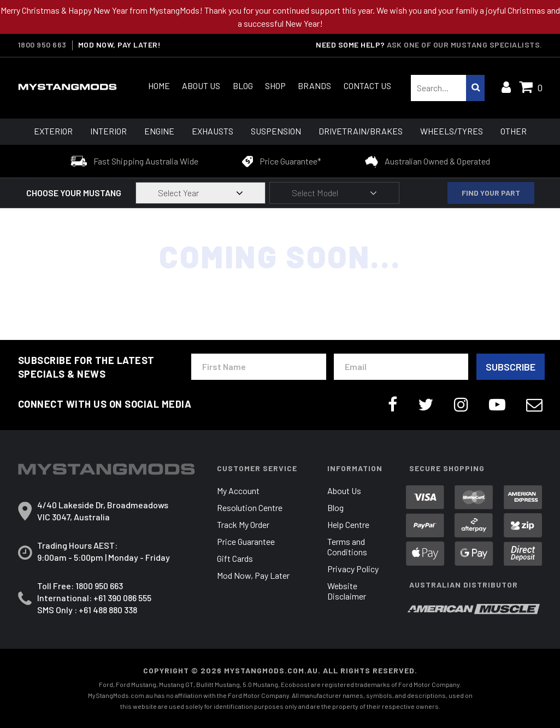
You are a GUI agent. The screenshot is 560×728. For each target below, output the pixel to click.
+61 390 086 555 (122, 598)
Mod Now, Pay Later (253, 575)
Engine (159, 131)
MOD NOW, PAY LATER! (120, 45)
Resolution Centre (250, 507)
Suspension (276, 131)
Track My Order (243, 524)
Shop (275, 86)
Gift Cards (235, 558)
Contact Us (367, 86)
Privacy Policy (353, 569)
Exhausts (213, 131)
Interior (108, 131)
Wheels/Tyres (452, 131)
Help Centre (348, 524)
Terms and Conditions (347, 547)
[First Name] (259, 367)
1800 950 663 (42, 45)
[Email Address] (401, 367)
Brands (314, 86)
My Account (238, 491)
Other (514, 131)
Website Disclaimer (347, 591)
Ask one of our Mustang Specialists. (465, 45)
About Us (201, 86)
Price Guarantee (246, 541)
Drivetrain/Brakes (361, 131)
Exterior (53, 131)
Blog (243, 86)
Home (159, 86)
